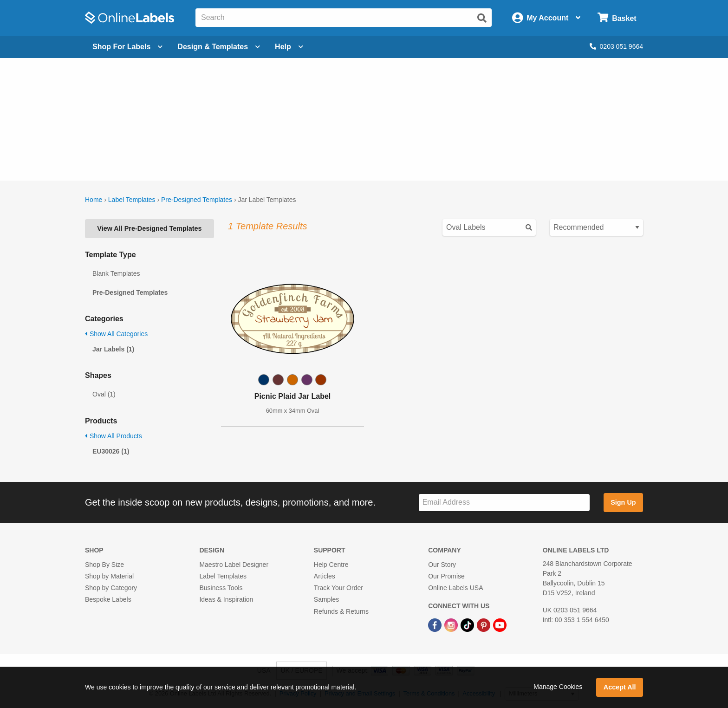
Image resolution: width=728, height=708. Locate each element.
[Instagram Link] (452, 625)
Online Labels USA (455, 588)
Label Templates (132, 200)
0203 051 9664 (616, 46)
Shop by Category (111, 588)
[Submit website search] (482, 18)
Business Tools (221, 588)
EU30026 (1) (111, 451)
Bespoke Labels (108, 599)
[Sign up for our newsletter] (504, 503)
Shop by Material (109, 576)
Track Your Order (338, 588)
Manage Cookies (558, 687)
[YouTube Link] (500, 625)
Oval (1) (104, 394)
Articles (325, 576)
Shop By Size (104, 565)
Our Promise (446, 576)
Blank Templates (116, 273)
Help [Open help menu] (289, 47)
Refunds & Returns (341, 611)
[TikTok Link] (468, 625)
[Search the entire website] (344, 18)
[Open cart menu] (617, 18)
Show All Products (114, 436)
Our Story (442, 565)
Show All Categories (116, 334)
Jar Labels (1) (113, 349)
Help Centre (331, 565)
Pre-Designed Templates (197, 200)
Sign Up (623, 502)
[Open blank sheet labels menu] (127, 47)
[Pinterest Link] (484, 625)
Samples (326, 599)
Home (94, 200)
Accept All (620, 687)
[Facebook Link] (436, 625)
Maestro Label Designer (234, 565)
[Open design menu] (219, 47)
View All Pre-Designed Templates (149, 228)
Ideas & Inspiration (226, 599)
